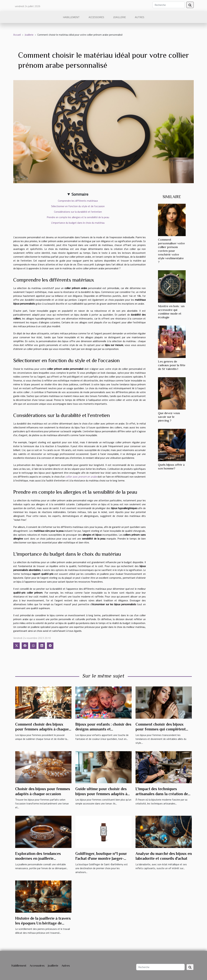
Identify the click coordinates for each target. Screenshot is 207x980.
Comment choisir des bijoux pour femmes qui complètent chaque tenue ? (161, 729)
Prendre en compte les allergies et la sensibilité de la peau (78, 217)
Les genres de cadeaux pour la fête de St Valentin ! (172, 365)
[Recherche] (169, 5)
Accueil (17, 35)
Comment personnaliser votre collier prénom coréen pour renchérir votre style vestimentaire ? (171, 251)
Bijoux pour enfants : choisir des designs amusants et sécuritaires (103, 729)
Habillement (71, 17)
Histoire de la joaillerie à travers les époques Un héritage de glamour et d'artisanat (43, 923)
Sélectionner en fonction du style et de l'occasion (78, 206)
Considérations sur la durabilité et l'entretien (78, 212)
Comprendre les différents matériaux (78, 201)
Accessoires (96, 17)
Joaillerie (120, 17)
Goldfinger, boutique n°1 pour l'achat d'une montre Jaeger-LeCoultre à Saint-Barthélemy (101, 858)
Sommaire (80, 194)
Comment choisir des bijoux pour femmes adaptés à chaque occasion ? (42, 729)
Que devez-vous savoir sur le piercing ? (169, 417)
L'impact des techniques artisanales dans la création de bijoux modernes (162, 794)
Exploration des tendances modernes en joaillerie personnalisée (38, 858)
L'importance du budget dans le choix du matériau (78, 223)
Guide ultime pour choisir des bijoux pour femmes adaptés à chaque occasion (101, 794)
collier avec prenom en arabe (81, 477)
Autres (140, 17)
